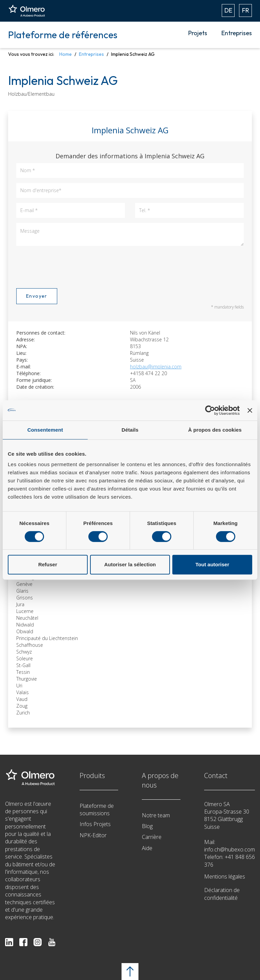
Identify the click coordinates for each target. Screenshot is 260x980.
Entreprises (237, 33)
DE (228, 10)
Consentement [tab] (45, 430)
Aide (147, 848)
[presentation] (68, 266)
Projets (198, 33)
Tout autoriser (212, 564)
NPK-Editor (93, 835)
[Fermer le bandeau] (250, 410)
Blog (147, 826)
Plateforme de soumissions (97, 810)
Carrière (152, 837)
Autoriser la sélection (130, 564)
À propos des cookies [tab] (215, 430)
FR (246, 10)
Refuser (48, 564)
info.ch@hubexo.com (230, 849)
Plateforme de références (63, 35)
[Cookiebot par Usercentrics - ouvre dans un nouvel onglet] (210, 410)
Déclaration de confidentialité (222, 894)
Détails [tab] (130, 430)
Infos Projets (95, 824)
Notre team (156, 815)
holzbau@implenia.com (156, 367)
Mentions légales (225, 876)
